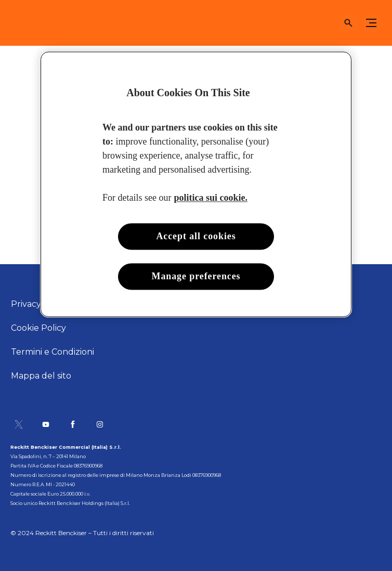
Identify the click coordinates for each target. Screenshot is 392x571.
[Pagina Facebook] (73, 424)
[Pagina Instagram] (100, 424)
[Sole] (29, 23)
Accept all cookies (196, 236)
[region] (196, 184)
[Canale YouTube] (46, 424)
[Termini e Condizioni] (53, 352)
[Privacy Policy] (40, 304)
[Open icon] (348, 23)
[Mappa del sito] (41, 376)
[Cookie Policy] (38, 328)
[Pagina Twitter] (19, 424)
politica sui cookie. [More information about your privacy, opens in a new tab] (211, 198)
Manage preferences (196, 276)
